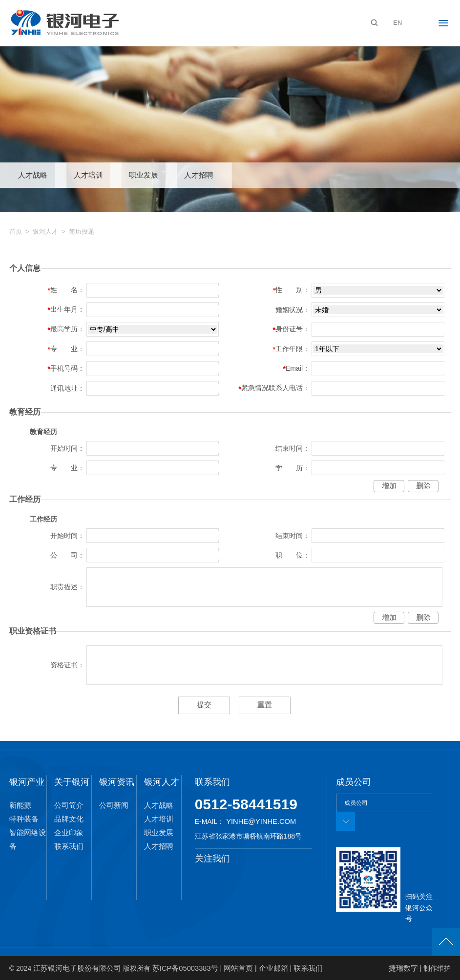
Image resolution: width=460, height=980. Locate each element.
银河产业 (27, 781)
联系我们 (68, 846)
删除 (423, 486)
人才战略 (33, 175)
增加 (389, 486)
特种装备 (23, 819)
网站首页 (228, 968)
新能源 (20, 805)
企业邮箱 (261, 968)
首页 (16, 232)
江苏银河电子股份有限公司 (74, 968)
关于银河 (72, 781)
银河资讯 (117, 781)
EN (397, 23)
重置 (263, 705)
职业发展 (144, 175)
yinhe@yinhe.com (259, 821)
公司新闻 (113, 805)
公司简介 (68, 805)
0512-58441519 (246, 804)
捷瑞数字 (404, 968)
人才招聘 (199, 175)
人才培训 (88, 175)
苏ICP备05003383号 (178, 968)
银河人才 (45, 232)
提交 (206, 705)
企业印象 (68, 833)
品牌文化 (68, 819)
